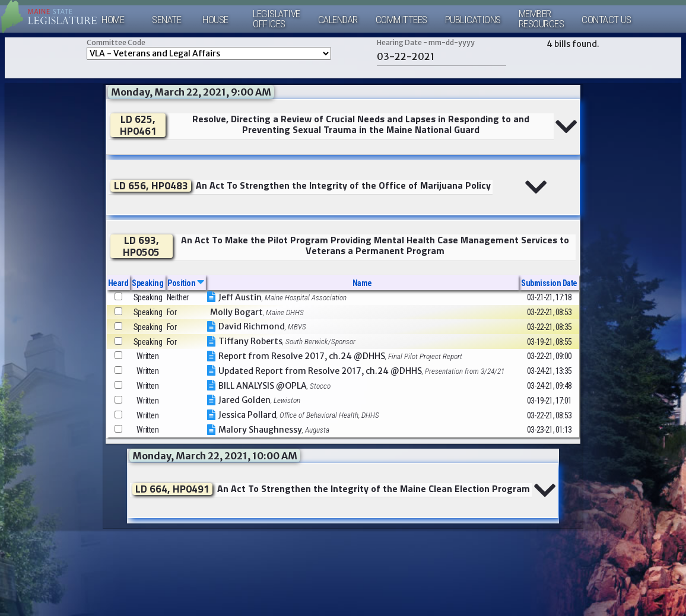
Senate (166, 20)
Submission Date (549, 283)
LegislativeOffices (277, 19)
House (215, 20)
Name (362, 283)
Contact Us (606, 20)
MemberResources (542, 19)
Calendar (338, 20)
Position (185, 283)
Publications (473, 20)
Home (113, 20)
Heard (118, 283)
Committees (401, 20)
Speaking (147, 283)
